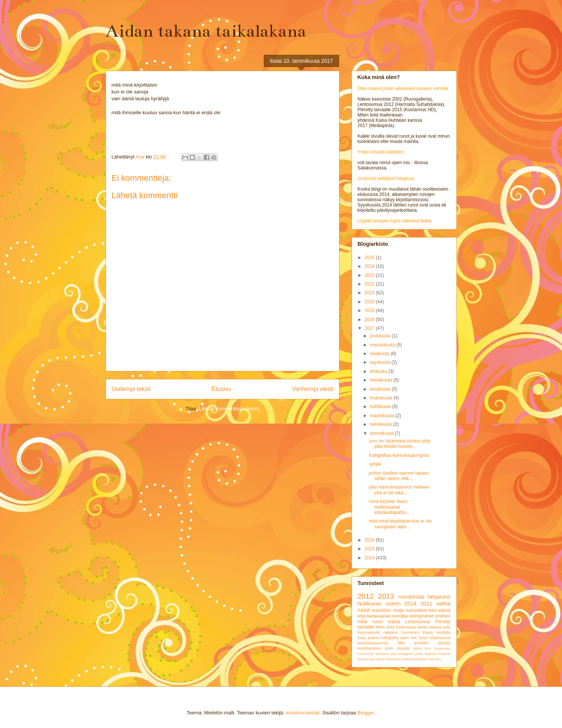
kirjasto (445, 654)
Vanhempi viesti (313, 389)
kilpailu (444, 643)
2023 (370, 275)
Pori (428, 648)
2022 (370, 284)
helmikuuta (381, 424)
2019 (370, 310)
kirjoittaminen (370, 648)
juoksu (374, 638)
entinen (443, 616)
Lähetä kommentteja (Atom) (229, 409)
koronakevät (369, 632)
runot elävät (386, 622)
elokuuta (379, 371)
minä (363, 622)
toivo (362, 638)
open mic (409, 638)
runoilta (435, 659)
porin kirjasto (398, 648)
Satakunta (442, 648)
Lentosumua (417, 622)
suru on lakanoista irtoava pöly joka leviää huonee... (399, 444)
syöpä (375, 464)
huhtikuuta (381, 407)
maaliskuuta (382, 416)
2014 (370, 558)
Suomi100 (366, 654)
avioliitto (421, 643)
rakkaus (391, 632)
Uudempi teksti (131, 389)
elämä (444, 610)
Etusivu (221, 389)
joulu (419, 654)
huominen (410, 632)
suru (417, 648)
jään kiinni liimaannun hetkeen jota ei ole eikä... (399, 490)
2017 (370, 328)
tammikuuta (382, 433)
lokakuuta (380, 354)
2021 (370, 293)
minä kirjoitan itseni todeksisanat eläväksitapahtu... (389, 507)
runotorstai (411, 597)
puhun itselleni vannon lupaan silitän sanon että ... (399, 476)
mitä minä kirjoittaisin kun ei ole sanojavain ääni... (400, 524)
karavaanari (379, 616)
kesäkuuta (381, 389)
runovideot (416, 610)
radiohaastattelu (415, 659)
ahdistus (382, 654)
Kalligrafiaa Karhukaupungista (399, 455)
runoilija (400, 616)
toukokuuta (381, 398)
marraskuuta (383, 345)
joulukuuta (381, 336)
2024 (370, 266)
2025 (370, 258)
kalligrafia (390, 638)
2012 (366, 596)
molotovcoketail (303, 713)
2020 (370, 302)
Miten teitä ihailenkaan (396, 627)
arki (393, 654)
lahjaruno (439, 597)
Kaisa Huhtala (437, 632)
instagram (406, 654)
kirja (362, 616)
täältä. (426, 221)
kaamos (431, 654)
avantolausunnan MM (381, 643)
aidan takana (430, 627)
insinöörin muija (388, 610)
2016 (370, 540)
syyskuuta (381, 362)
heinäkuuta (381, 380)
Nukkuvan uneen (379, 604)
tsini (432, 610)
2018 (370, 320)
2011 (427, 604)
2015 (370, 549)
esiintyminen (422, 616)
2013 (386, 596)
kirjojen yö (366, 659)
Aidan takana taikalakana (206, 31)
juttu (447, 627)
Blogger (366, 713)
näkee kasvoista (388, 659)
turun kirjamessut (435, 638)
